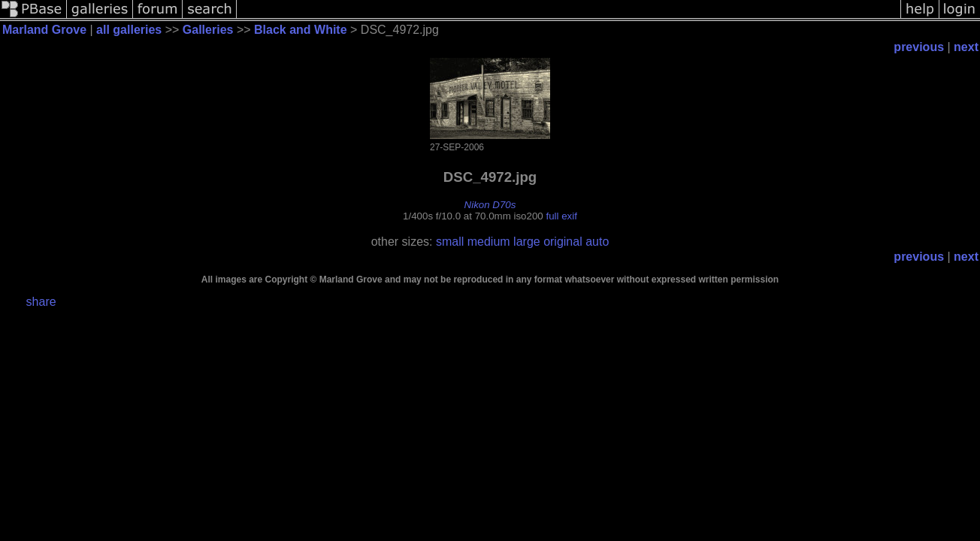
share (41, 302)
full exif (561, 216)
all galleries (129, 30)
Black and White (301, 30)
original (563, 242)
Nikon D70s (490, 205)
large (527, 242)
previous (919, 47)
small (450, 242)
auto (597, 242)
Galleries (208, 30)
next (966, 47)
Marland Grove (44, 30)
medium (489, 242)
